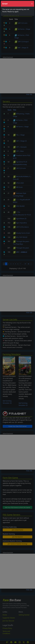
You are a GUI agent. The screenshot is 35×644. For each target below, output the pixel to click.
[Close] (32, 4)
